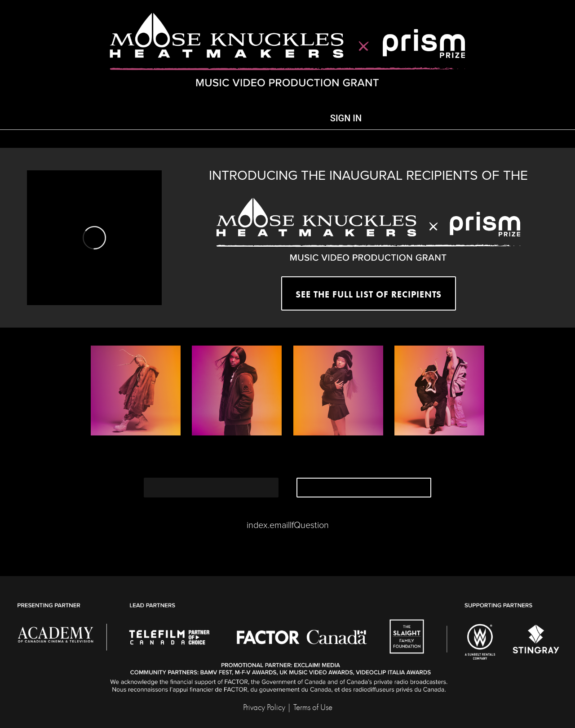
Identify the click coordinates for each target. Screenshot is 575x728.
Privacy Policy (264, 707)
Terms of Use (313, 707)
